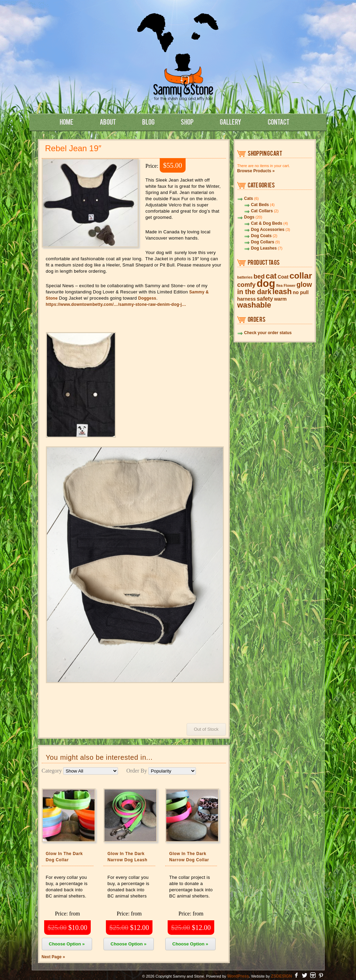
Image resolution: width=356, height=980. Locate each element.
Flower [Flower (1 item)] (289, 285)
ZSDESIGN (281, 976)
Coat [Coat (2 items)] (283, 277)
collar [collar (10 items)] (301, 276)
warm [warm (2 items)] (280, 299)
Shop (187, 122)
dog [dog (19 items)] (266, 283)
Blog (148, 122)
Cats (249, 198)
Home (67, 122)
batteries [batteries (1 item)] (245, 277)
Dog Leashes (264, 248)
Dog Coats (261, 236)
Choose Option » (67, 944)
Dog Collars (263, 242)
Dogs (249, 217)
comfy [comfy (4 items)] (246, 285)
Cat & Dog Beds (267, 223)
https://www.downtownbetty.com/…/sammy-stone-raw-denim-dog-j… (116, 304)
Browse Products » (256, 171)
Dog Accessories (268, 230)
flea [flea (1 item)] (279, 285)
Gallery (231, 122)
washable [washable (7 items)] (254, 305)
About (108, 122)
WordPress (238, 976)
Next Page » (53, 957)
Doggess (147, 298)
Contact (279, 122)
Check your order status (268, 333)
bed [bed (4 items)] (259, 276)
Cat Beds (260, 205)
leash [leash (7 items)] (282, 292)
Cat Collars (262, 211)
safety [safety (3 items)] (265, 299)
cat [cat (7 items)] (271, 276)
